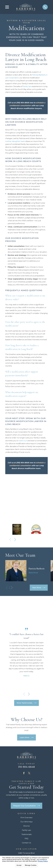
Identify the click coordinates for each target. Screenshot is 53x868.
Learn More (26, 695)
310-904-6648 (27, 725)
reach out (23, 441)
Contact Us (26, 800)
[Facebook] (24, 731)
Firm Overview (26, 775)
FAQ (26, 796)
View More (39, 545)
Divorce (26, 784)
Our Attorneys (26, 779)
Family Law (26, 788)
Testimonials (26, 792)
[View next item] (15, 497)
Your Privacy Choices (36, 841)
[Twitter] (29, 731)
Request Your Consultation (27, 763)
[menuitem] (16, 843)
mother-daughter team (15, 141)
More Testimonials (27, 661)
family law (27, 86)
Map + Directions (26, 819)
